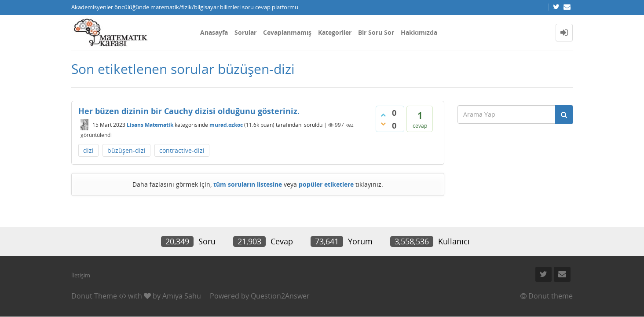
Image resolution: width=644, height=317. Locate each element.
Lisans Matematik (150, 125)
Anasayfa (214, 32)
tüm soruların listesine (248, 184)
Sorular (245, 32)
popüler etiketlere (326, 184)
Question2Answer (280, 296)
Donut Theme (94, 296)
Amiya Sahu (182, 296)
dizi (88, 150)
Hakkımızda (419, 32)
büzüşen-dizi (126, 150)
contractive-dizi (182, 150)
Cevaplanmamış (287, 32)
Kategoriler (335, 32)
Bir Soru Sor (376, 32)
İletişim (81, 275)
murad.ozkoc (226, 125)
